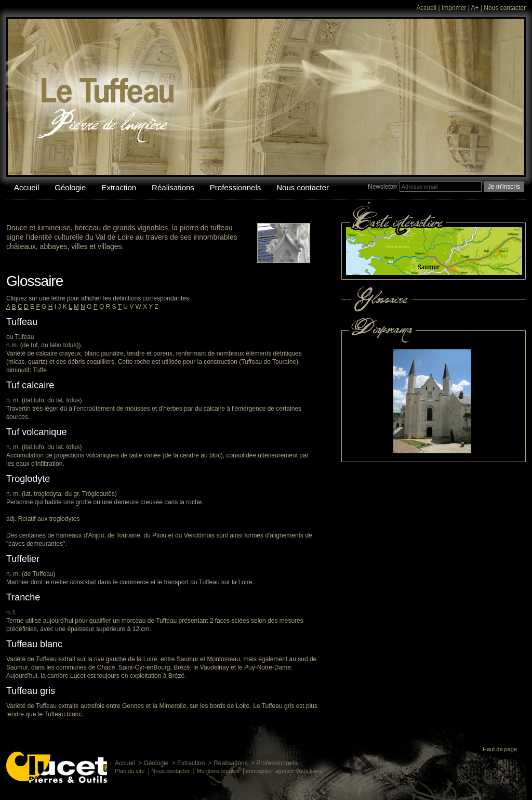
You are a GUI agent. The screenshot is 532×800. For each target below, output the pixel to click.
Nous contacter (505, 8)
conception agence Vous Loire (284, 771)
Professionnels (235, 187)
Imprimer (454, 8)
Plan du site (130, 771)
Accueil (427, 8)
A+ (475, 8)
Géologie (70, 187)
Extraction (119, 187)
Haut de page (500, 749)
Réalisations (173, 187)
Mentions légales (218, 771)
